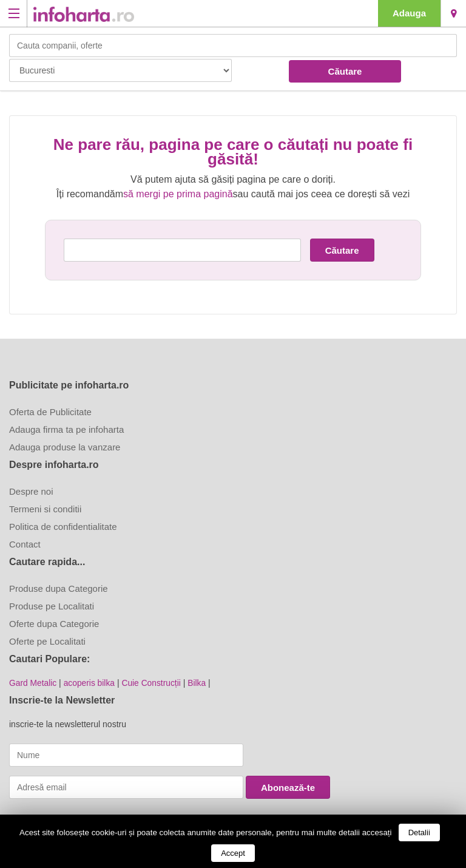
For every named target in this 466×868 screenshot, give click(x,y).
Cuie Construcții (153, 683)
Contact (25, 544)
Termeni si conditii (45, 509)
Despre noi (31, 491)
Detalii (419, 832)
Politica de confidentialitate (63, 527)
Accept (233, 853)
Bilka (199, 683)
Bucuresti (454, 13)
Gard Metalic (33, 683)
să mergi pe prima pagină (178, 194)
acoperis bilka (90, 683)
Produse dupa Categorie (59, 588)
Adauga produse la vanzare (65, 447)
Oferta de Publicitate (50, 412)
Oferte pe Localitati (47, 641)
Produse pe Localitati (52, 606)
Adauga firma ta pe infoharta (66, 429)
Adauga (409, 13)
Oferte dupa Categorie (54, 624)
